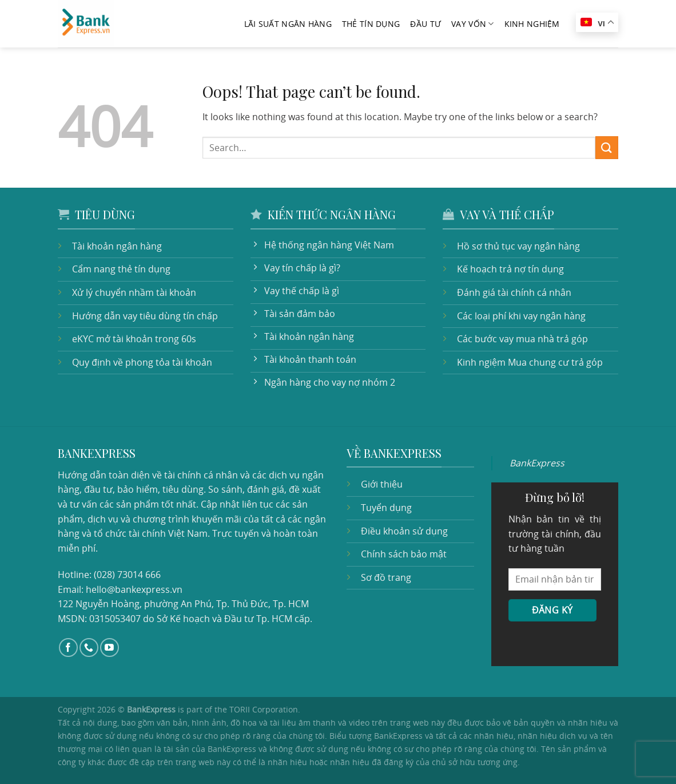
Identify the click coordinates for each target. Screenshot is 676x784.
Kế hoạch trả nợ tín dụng (510, 269)
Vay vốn (473, 24)
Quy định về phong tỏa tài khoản (142, 362)
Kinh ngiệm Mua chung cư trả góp (530, 362)
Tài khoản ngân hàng (117, 246)
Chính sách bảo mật (404, 554)
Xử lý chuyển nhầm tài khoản (134, 292)
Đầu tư (426, 24)
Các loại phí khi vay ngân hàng (521, 316)
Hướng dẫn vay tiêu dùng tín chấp (145, 316)
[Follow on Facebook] (68, 648)
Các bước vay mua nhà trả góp (522, 339)
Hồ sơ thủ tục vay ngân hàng (518, 246)
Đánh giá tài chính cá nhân (514, 292)
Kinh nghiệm (532, 24)
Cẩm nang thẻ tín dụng (121, 269)
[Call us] (89, 648)
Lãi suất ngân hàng (288, 24)
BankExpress (537, 463)
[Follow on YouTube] (110, 648)
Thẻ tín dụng (371, 24)
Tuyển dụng (386, 508)
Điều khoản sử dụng (404, 531)
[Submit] (607, 147)
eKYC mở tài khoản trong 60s (134, 339)
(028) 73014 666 (127, 575)
